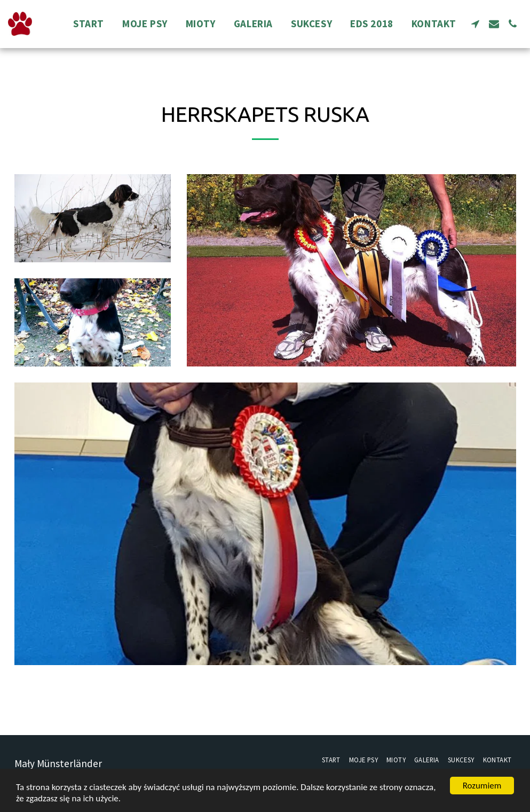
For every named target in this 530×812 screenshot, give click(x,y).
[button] (475, 24)
